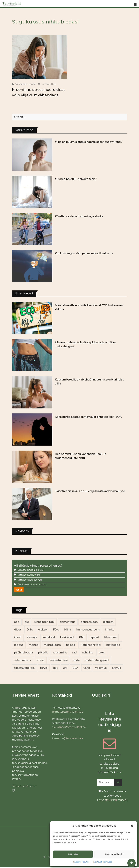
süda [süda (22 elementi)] (76, 660)
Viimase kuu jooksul (29, 575)
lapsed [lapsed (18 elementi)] (94, 637)
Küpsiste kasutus (81, 862)
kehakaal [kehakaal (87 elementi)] (49, 637)
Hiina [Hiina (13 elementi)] (68, 630)
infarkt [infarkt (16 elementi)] (109, 630)
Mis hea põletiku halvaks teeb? (76, 179)
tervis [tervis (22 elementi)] (44, 668)
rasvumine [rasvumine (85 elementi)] (60, 653)
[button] (132, 826)
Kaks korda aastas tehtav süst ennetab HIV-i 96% (88, 417)
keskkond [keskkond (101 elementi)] (67, 637)
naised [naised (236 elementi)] (71, 645)
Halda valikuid (114, 854)
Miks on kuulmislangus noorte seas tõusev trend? (89, 142)
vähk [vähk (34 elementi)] (87, 668)
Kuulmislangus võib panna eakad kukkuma (84, 253)
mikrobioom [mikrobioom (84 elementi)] (52, 645)
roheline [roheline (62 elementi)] (88, 653)
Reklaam (31, 786)
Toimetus (18, 786)
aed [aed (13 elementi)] (17, 622)
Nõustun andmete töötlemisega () (112, 796)
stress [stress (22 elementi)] (40, 660)
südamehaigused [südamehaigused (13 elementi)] (97, 660)
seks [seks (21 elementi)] (102, 653)
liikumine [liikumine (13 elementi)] (110, 637)
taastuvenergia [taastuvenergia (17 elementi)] (24, 668)
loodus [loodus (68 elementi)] (19, 645)
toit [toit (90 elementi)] (55, 668)
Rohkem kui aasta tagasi (32, 585)
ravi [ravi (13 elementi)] (75, 653)
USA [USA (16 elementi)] (75, 668)
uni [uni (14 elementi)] (65, 668)
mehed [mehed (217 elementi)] (34, 645)
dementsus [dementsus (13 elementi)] (68, 622)
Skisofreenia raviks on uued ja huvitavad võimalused (90, 491)
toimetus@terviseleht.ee (68, 712)
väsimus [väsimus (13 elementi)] (101, 668)
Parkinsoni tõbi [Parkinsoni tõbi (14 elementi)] (91, 645)
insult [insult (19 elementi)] (18, 637)
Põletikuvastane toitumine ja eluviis (79, 216)
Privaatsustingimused (102, 862)
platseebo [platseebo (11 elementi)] (113, 645)
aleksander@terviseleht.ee (69, 727)
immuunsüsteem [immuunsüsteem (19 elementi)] (88, 630)
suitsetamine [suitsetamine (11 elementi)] (59, 660)
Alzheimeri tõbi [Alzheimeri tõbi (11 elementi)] (44, 622)
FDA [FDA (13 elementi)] (56, 630)
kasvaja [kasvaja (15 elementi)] (32, 637)
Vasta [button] (19, 590)
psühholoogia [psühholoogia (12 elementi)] (23, 653)
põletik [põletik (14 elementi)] (43, 653)
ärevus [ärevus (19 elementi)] (116, 668)
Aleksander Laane (25, 84)
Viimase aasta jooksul (30, 580)
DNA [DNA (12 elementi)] (30, 630)
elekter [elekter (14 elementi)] (43, 630)
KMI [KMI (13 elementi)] (82, 637)
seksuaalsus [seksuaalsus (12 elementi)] (22, 660)
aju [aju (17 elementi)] (27, 622)
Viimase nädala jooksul (30, 570)
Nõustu (73, 854)
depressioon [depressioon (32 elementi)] (89, 622)
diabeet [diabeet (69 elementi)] (108, 622)
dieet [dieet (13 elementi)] (18, 630)
